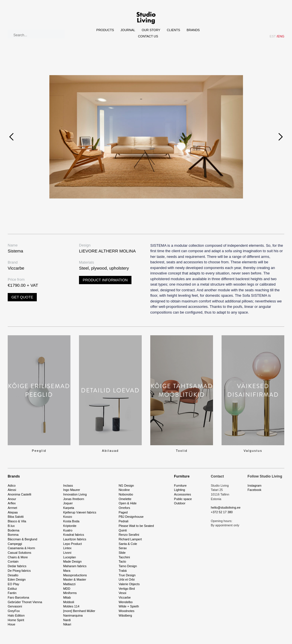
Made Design (72, 561)
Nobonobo (126, 494)
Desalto (13, 575)
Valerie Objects (129, 584)
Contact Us (148, 36)
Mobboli (69, 602)
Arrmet (12, 508)
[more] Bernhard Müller (79, 611)
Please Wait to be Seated (136, 526)
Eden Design (17, 579)
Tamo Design (128, 566)
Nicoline (124, 490)
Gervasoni (15, 606)
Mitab (67, 597)
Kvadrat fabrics (73, 535)
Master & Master (75, 579)
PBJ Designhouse (131, 517)
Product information (105, 280)
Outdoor (180, 503)
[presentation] (11, 137)
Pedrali (123, 521)
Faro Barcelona (18, 597)
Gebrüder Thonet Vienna (25, 602)
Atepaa (13, 512)
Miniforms (70, 593)
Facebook (254, 490)
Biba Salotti (16, 517)
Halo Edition (16, 615)
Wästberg (125, 615)
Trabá (123, 571)
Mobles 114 (71, 606)
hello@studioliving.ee (226, 507)
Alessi (12, 490)
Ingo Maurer (71, 490)
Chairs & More (18, 557)
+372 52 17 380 (222, 512)
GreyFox (14, 611)
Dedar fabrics (17, 566)
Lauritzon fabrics (75, 539)
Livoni (67, 553)
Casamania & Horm (21, 548)
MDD (67, 589)
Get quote (22, 297)
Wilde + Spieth (129, 606)
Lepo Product (72, 544)
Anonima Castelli (20, 494)
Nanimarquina (73, 615)
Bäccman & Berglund (22, 539)
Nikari (67, 624)
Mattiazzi (69, 584)
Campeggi (15, 544)
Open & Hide (128, 503)
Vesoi (122, 593)
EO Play (13, 584)
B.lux (11, 526)
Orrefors (124, 508)
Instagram (255, 485)
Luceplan (69, 557)
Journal (128, 30)
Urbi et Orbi (127, 579)
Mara (67, 571)
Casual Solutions (20, 553)
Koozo (67, 517)
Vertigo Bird (127, 589)
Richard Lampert (130, 539)
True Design (127, 575)
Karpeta (69, 508)
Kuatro (68, 530)
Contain (13, 561)
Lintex (67, 548)
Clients (173, 30)
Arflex (12, 503)
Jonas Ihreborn (73, 499)
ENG (280, 36)
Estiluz (12, 589)
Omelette (125, 499)
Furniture (182, 476)
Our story (151, 30)
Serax (123, 548)
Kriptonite (70, 526)
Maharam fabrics (75, 566)
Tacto (122, 561)
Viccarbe (125, 597)
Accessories (182, 494)
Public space (183, 499)
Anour (12, 499)
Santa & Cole (128, 544)
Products (105, 30)
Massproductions (75, 575)
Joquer (68, 503)
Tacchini (124, 557)
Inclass (68, 485)
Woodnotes (126, 611)
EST (273, 36)
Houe (11, 624)
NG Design (126, 485)
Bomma (13, 535)
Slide (122, 553)
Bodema (14, 530)
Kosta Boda (71, 521)
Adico (12, 485)
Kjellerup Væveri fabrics (80, 512)
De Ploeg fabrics (19, 571)
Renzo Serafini (129, 535)
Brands (193, 30)
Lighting (180, 490)
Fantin (12, 593)
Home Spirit (16, 620)
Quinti (123, 530)
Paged (123, 512)
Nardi (67, 620)
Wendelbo (126, 602)
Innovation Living (75, 494)
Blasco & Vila (17, 521)
